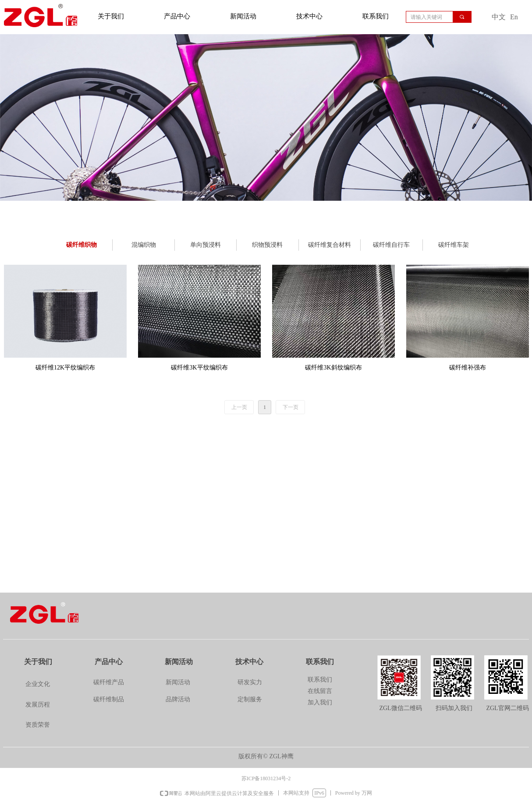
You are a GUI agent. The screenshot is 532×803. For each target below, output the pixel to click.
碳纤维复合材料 (330, 245)
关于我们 (111, 16)
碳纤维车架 (454, 245)
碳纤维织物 (82, 245)
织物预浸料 (267, 245)
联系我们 (376, 16)
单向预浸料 (206, 245)
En (514, 17)
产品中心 (177, 16)
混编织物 (144, 245)
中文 (499, 17)
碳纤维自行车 (391, 245)
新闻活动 (243, 16)
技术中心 (309, 16)
